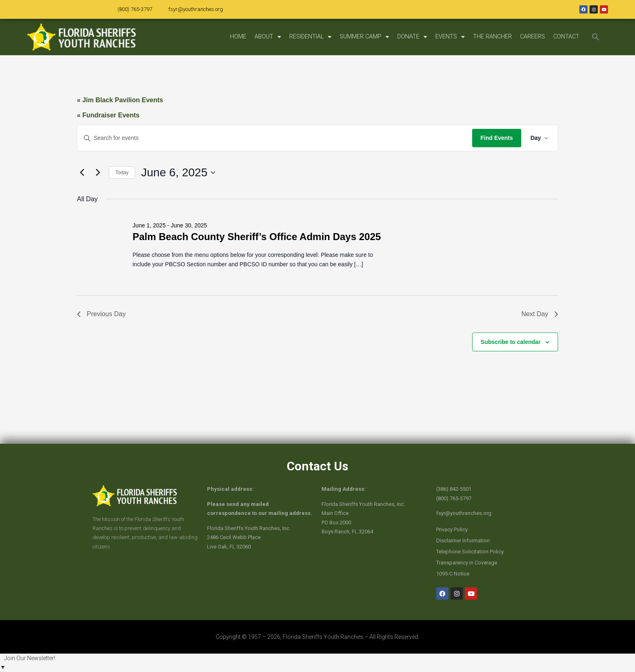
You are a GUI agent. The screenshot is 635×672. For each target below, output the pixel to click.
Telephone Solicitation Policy (470, 552)
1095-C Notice (453, 574)
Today (122, 173)
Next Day (540, 314)
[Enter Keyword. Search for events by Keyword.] (274, 138)
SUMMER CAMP (364, 37)
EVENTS (450, 37)
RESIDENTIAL (310, 37)
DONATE (412, 37)
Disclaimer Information (463, 541)
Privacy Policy (452, 529)
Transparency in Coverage (467, 563)
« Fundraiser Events (108, 115)
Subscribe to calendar (511, 342)
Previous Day (101, 314)
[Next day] (98, 173)
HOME (238, 37)
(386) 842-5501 (454, 489)
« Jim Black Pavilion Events (120, 100)
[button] (596, 37)
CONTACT (566, 37)
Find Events (496, 138)
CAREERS (533, 37)
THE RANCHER (492, 37)
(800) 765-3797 (135, 9)
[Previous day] (82, 173)
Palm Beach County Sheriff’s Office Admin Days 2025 (257, 237)
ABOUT (268, 37)
